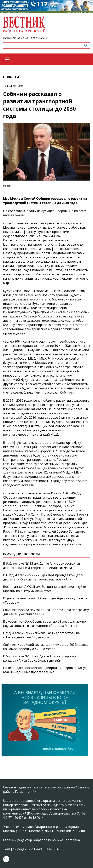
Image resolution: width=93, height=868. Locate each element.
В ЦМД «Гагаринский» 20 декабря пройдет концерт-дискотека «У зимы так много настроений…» (43, 577)
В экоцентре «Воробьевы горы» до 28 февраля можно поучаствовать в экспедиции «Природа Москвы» (44, 624)
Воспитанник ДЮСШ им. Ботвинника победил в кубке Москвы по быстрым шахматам (44, 589)
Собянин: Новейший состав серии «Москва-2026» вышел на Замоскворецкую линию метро (46, 647)
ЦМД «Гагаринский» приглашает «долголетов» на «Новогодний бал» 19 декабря (41, 635)
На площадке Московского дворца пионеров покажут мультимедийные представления (45, 670)
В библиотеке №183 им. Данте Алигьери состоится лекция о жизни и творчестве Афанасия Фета (41, 566)
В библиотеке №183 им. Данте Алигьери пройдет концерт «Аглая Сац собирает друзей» (41, 658)
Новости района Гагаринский (26, 38)
